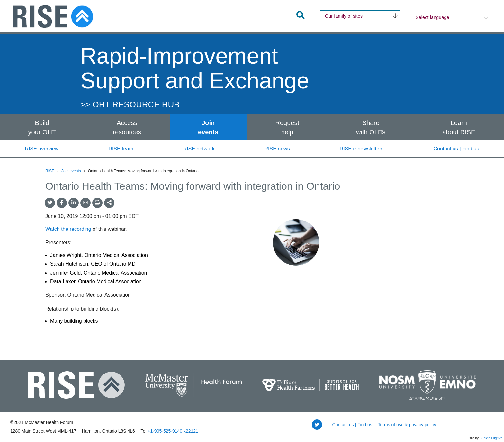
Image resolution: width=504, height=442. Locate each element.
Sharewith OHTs (371, 127)
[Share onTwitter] (50, 203)
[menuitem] (42, 127)
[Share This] (109, 203)
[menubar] (252, 127)
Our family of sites (344, 16)
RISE (50, 171)
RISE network (199, 149)
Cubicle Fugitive (491, 438)
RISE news (277, 149)
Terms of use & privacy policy (407, 425)
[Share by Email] (85, 203)
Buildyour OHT (42, 127)
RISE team (121, 149)
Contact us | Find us (456, 149)
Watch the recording (68, 229)
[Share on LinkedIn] (74, 203)
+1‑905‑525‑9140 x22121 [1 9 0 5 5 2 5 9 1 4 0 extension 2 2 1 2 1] (173, 431)
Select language (432, 17)
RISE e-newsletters (362, 149)
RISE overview (42, 149)
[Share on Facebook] (62, 203)
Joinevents (208, 127)
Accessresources (127, 127)
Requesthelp (287, 127)
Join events (71, 171)
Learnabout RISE (459, 127)
